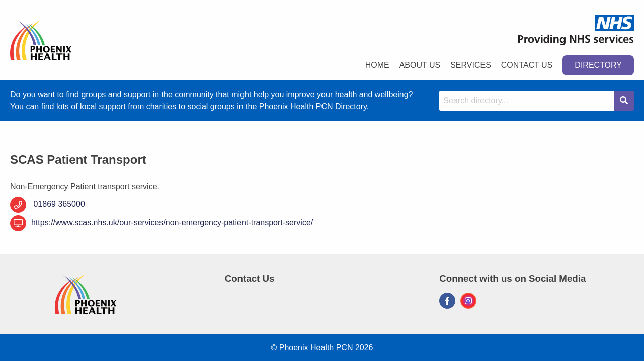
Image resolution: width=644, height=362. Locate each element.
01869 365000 (58, 204)
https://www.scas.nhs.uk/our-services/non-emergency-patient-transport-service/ (162, 223)
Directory (598, 65)
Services (471, 65)
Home (377, 65)
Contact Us (527, 65)
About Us (420, 65)
